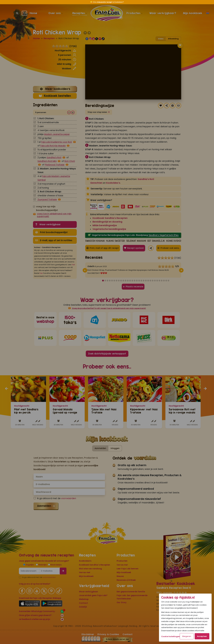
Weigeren (187, 636)
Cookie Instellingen (171, 636)
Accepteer (202, 636)
